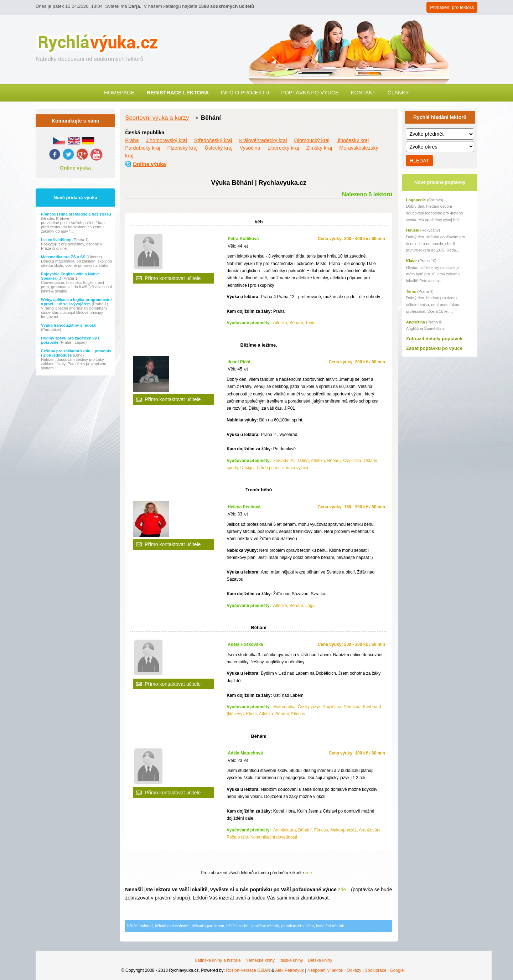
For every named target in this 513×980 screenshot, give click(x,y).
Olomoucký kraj (312, 140)
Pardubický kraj (142, 148)
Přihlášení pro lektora (452, 7)
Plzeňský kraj (183, 148)
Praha (132, 140)
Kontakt (363, 92)
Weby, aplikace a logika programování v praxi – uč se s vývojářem (76, 302)
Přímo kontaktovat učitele (173, 278)
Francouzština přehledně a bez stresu (76, 214)
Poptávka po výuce (310, 92)
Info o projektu (245, 92)
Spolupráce (376, 970)
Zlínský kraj (319, 148)
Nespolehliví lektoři (325, 970)
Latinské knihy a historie (218, 960)
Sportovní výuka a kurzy (157, 118)
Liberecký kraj (283, 148)
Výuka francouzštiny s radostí (69, 325)
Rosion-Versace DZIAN (248, 970)
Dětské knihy (320, 960)
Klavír (412, 261)
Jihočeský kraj (353, 140)
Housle (413, 230)
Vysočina (250, 148)
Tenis (411, 291)
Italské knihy (291, 960)
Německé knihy (260, 960)
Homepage (119, 92)
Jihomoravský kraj (167, 140)
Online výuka (75, 168)
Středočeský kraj (213, 140)
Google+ (398, 970)
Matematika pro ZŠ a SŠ (64, 257)
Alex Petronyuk (289, 970)
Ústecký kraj (218, 148)
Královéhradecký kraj (263, 140)
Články (398, 92)
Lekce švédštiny (57, 240)
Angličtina (416, 322)
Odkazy (354, 970)
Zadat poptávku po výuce (434, 348)
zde (308, 873)
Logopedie (416, 200)
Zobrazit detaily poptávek (434, 339)
